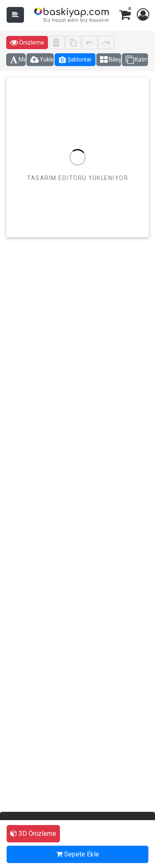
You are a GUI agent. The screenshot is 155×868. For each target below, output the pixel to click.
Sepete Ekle (78, 854)
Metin (18, 60)
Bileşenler (111, 60)
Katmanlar (137, 60)
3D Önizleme (33, 834)
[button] (143, 15)
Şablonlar (75, 60)
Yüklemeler (42, 60)
